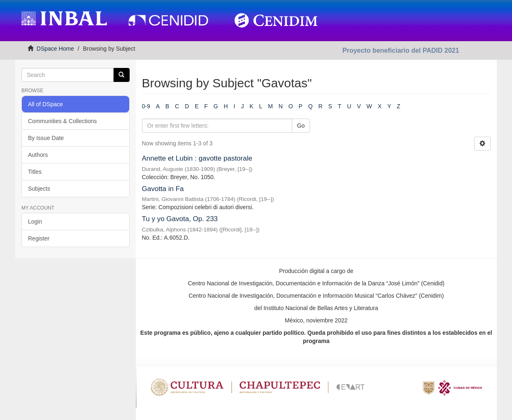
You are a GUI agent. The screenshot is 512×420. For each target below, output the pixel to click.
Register (39, 238)
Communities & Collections (62, 121)
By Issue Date (46, 138)
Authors (38, 155)
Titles (35, 172)
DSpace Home (55, 49)
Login (35, 222)
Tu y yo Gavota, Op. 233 (180, 219)
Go (301, 126)
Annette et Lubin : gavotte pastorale (197, 158)
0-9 (146, 106)
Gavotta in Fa (163, 189)
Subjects (39, 189)
